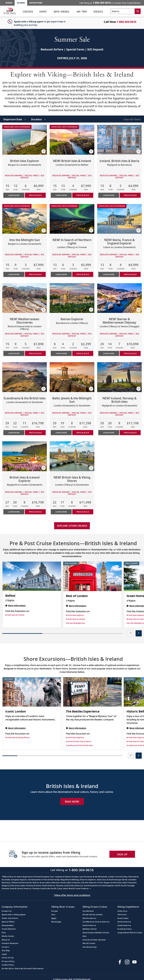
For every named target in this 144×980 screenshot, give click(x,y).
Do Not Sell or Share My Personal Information (23, 968)
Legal (4, 954)
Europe (55, 911)
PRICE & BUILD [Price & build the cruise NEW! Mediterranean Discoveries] (35, 353)
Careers (5, 947)
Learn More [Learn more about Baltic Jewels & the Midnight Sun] (61, 433)
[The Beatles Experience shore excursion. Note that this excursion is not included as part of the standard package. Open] (92, 692)
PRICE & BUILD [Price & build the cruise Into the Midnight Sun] (35, 274)
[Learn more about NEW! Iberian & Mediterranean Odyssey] (119, 298)
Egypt (54, 918)
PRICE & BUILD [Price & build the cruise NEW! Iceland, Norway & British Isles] (130, 433)
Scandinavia (88, 911)
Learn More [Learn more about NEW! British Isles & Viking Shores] (61, 512)
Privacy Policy (8, 961)
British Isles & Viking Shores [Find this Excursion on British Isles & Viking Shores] (18, 737)
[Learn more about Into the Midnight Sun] (25, 219)
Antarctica (122, 911)
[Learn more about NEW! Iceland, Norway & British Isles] (119, 377)
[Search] (138, 11)
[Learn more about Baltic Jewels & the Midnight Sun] (72, 377)
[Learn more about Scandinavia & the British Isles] (25, 377)
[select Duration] (38, 119)
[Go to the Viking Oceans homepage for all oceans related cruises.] (10, 11)
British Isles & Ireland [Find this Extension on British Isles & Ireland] (15, 615)
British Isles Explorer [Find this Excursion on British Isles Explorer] (75, 737)
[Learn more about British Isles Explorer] (25, 140)
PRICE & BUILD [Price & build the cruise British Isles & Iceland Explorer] (35, 512)
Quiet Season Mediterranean (96, 933)
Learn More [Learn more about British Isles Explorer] (14, 195)
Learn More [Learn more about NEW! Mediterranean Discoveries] (14, 353)
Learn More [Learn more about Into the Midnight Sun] (14, 274)
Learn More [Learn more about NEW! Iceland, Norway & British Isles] (109, 433)
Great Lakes (123, 918)
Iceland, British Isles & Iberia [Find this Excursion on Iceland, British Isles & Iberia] (79, 741)
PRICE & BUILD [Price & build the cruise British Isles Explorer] (35, 195)
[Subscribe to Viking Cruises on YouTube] (134, 962)
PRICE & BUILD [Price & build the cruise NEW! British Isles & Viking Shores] (83, 512)
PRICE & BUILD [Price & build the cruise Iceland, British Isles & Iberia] (130, 195)
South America (89, 925)
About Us (6, 940)
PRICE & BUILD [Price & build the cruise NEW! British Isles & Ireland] (83, 195)
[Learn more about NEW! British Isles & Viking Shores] (72, 456)
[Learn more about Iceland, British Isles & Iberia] (119, 140)
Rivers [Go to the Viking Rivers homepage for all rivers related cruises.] (9, 3)
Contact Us (7, 911)
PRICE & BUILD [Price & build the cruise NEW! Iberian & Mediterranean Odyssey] (130, 353)
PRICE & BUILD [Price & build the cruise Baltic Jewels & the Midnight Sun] (83, 433)
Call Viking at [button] (110, 3)
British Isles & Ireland (92, 914)
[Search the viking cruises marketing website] (123, 11)
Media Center (8, 936)
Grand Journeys (90, 947)
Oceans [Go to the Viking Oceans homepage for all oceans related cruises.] (21, 3)
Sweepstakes (8, 925)
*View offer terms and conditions (72, 895)
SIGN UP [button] (122, 854)
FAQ (4, 933)
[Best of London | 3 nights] (92, 576)
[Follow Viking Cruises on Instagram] (127, 962)
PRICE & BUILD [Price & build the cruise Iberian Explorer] (83, 353)
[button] (44, 151)
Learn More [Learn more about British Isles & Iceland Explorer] (14, 512)
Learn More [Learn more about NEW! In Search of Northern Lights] (61, 274)
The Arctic (122, 914)
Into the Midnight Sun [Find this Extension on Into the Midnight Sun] (75, 623)
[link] (28, 12)
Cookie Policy (8, 965)
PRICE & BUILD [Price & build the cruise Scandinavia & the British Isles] (35, 433)
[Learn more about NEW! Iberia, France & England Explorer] (119, 219)
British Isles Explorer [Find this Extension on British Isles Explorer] (75, 615)
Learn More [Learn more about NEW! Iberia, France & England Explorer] (109, 274)
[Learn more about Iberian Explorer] (72, 298)
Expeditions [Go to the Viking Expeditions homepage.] (36, 3)
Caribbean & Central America (96, 922)
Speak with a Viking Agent (14, 914)
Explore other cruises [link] (72, 526)
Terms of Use (8, 958)
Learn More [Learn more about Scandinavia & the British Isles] (14, 433)
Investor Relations (10, 943)
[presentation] (131, 633)
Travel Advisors (9, 929)
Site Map (6, 950)
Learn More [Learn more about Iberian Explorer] (61, 353)
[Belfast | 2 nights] (32, 576)
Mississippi (56, 922)
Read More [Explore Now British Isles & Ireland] (72, 802)
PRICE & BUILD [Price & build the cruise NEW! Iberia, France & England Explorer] (130, 274)
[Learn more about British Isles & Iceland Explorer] (25, 456)
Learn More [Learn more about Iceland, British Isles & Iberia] (109, 195)
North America (89, 918)
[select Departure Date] (15, 119)
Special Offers (8, 922)
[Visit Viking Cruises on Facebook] (120, 962)
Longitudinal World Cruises (130, 933)
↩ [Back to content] (90, 888)
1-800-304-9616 (126, 22)
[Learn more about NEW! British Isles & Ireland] (72, 140)
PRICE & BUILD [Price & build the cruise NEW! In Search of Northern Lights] (83, 274)
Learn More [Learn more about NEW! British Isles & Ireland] (61, 195)
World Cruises (89, 943)
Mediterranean (90, 929)
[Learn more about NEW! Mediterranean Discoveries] (25, 298)
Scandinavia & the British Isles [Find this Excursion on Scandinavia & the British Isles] (79, 745)
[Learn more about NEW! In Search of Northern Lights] (72, 219)
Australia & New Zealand (94, 940)
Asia (53, 914)
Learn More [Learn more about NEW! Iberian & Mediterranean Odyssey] (109, 353)
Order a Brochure (10, 918)
